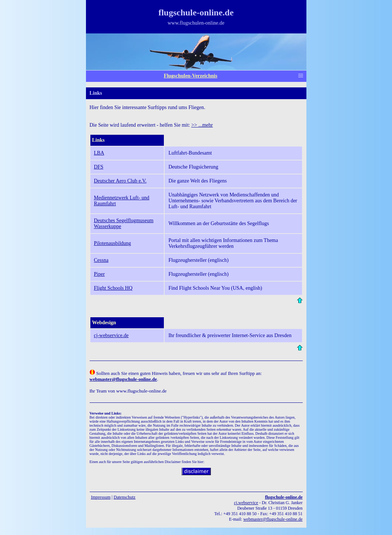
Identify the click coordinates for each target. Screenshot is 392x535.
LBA (99, 153)
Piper (100, 274)
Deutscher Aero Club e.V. (120, 181)
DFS (99, 167)
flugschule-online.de (284, 497)
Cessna (101, 260)
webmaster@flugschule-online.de (273, 519)
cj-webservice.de (111, 335)
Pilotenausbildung (113, 243)
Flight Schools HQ (113, 288)
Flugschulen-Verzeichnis (191, 76)
